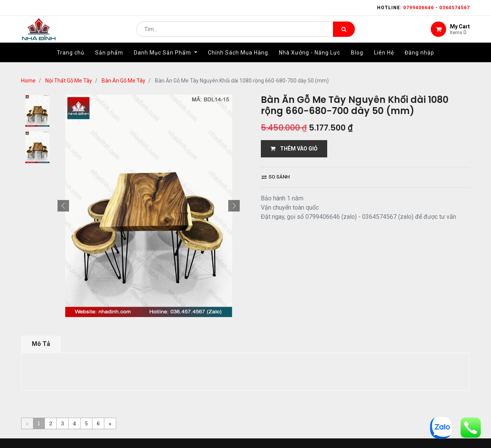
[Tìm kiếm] (344, 33)
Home (28, 81)
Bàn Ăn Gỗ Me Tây (124, 81)
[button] (63, 206)
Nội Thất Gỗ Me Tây (69, 81)
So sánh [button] (276, 177)
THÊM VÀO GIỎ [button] (294, 149)
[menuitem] (71, 60)
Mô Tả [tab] (41, 344)
